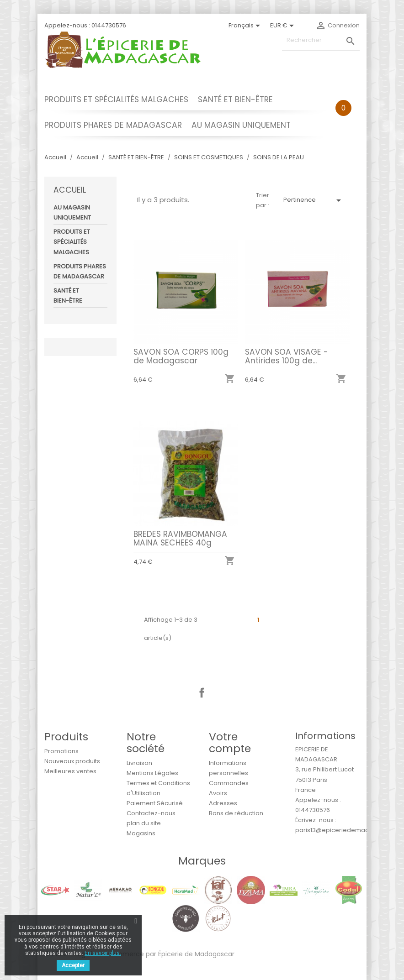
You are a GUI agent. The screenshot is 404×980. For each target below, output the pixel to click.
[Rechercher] (321, 40)
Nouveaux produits (72, 761)
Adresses (223, 803)
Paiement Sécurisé (155, 803)
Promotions (61, 751)
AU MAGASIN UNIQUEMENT (241, 125)
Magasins (141, 833)
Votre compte (230, 742)
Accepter (73, 965)
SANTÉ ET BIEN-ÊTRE (235, 100)
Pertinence (314, 200)
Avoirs (218, 793)
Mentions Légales (152, 773)
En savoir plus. (103, 953)
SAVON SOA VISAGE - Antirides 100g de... (287, 356)
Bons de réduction (236, 813)
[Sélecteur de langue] (246, 26)
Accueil (70, 190)
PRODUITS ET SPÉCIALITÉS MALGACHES (116, 100)
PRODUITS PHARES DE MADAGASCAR (113, 125)
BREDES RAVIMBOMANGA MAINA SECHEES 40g (180, 538)
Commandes (229, 783)
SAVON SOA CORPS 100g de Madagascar (181, 356)
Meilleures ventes (70, 771)
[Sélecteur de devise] (284, 26)
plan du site (144, 823)
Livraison (139, 763)
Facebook (202, 693)
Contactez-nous (151, 813)
